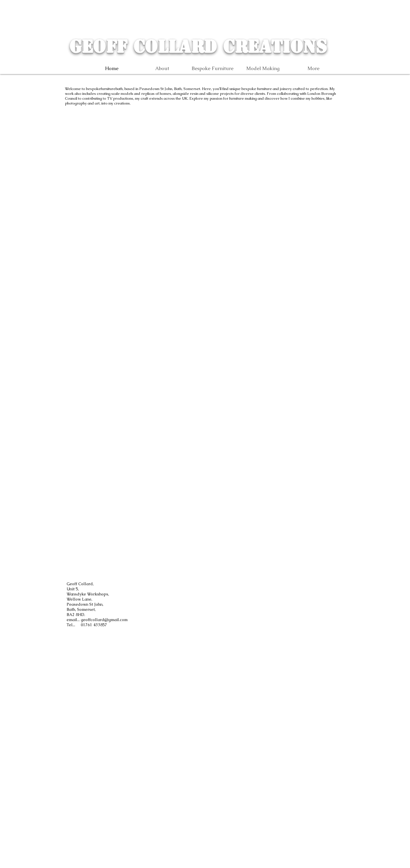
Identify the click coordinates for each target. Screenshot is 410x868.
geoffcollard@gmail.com (104, 620)
